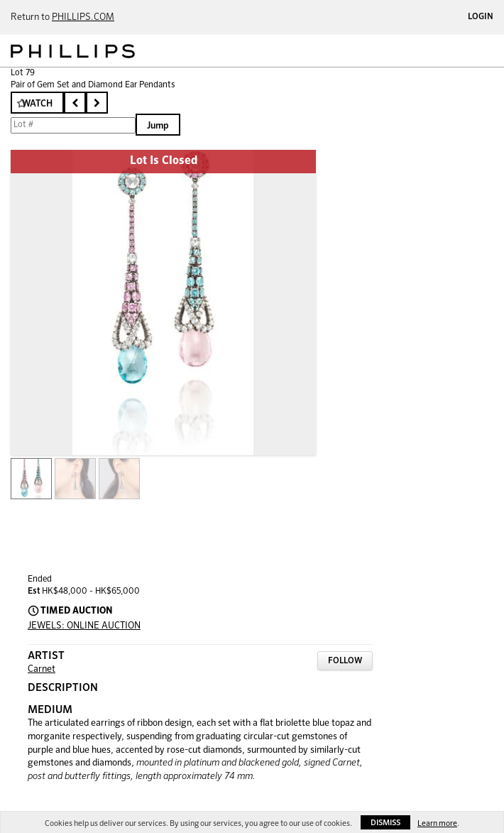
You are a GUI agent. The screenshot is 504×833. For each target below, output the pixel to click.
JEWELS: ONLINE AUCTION (84, 626)
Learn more (437, 823)
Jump (158, 126)
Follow (345, 661)
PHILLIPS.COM (83, 17)
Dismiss (385, 823)
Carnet (42, 669)
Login (481, 17)
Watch (37, 104)
